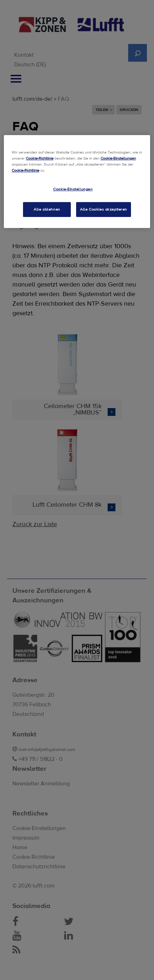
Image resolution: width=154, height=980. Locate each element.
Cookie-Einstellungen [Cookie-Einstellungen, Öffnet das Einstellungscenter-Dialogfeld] (73, 189)
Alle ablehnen (47, 209)
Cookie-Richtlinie (40, 158)
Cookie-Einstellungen (118, 158)
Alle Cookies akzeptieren (104, 209)
